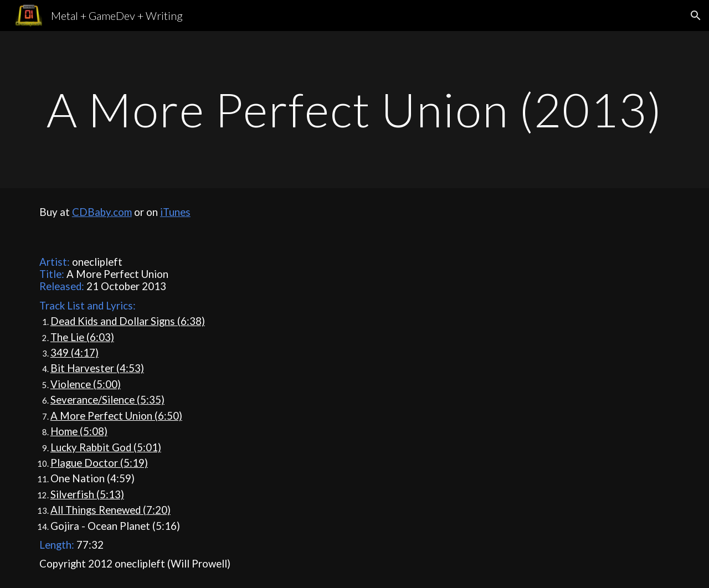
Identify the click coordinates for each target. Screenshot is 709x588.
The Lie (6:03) (82, 337)
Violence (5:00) (86, 384)
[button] (696, 16)
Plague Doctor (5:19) (99, 463)
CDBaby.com (102, 212)
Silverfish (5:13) (87, 494)
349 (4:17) (75, 353)
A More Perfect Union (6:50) (116, 416)
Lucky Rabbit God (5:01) (106, 447)
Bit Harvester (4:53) (97, 368)
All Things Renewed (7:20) (111, 510)
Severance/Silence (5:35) (107, 400)
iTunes (175, 212)
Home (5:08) (79, 431)
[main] (354, 109)
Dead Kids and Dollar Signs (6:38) (128, 321)
